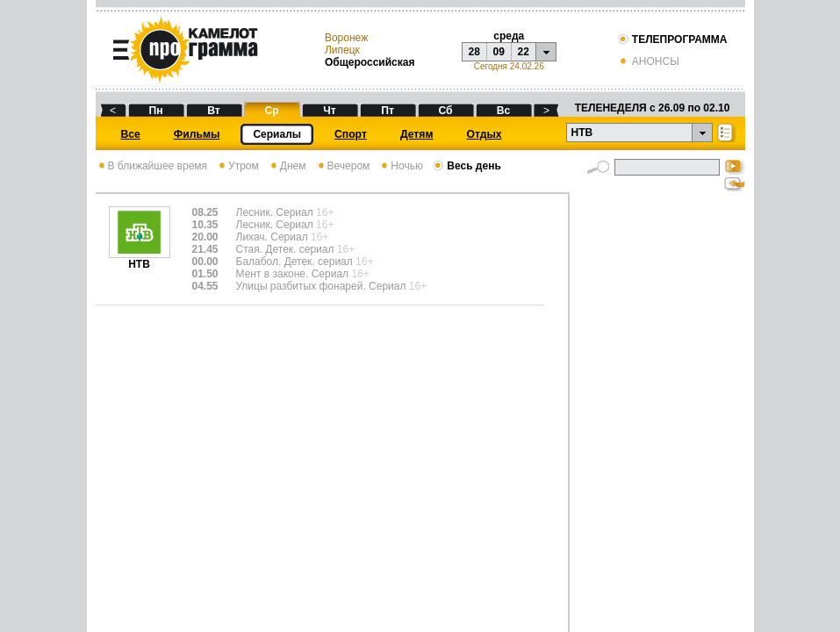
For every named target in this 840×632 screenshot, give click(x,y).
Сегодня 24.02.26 (509, 66)
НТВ (140, 259)
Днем (287, 166)
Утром (237, 166)
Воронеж (346, 38)
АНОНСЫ (648, 61)
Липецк (342, 50)
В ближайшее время (152, 166)
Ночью (401, 166)
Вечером (343, 166)
